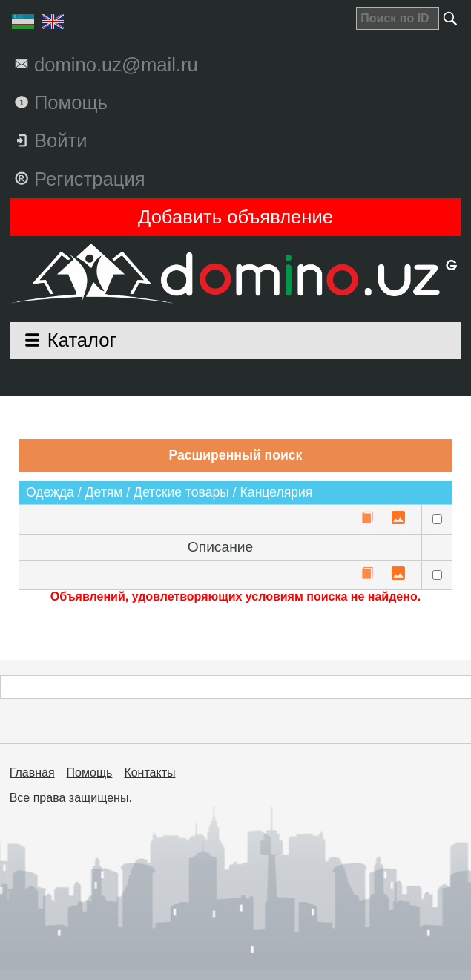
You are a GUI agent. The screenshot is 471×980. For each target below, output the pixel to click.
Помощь (90, 772)
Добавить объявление (235, 217)
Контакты (149, 772)
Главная (32, 772)
